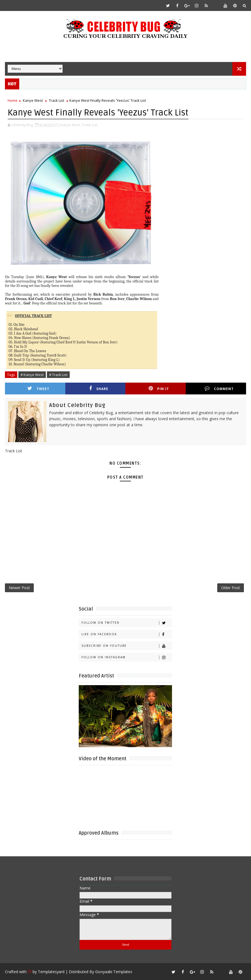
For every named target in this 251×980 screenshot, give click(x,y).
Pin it (159, 389)
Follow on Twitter (127, 623)
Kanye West (33, 100)
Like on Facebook (127, 634)
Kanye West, (71, 125)
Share (99, 389)
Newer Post (19, 588)
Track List (57, 100)
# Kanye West (32, 375)
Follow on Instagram (127, 657)
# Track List (58, 375)
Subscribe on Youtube (127, 646)
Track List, (90, 125)
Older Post (231, 588)
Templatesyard (51, 972)
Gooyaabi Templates (114, 972)
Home (13, 100)
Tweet (38, 389)
